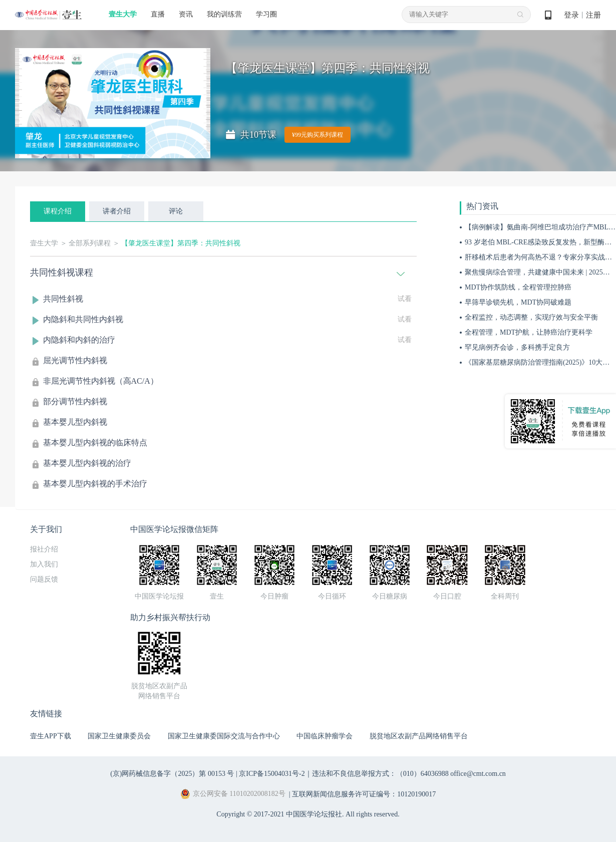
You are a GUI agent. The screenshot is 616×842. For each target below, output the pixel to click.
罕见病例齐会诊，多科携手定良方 (517, 347)
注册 (593, 15)
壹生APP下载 (51, 736)
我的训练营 (224, 14)
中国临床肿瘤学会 (325, 736)
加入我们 (44, 564)
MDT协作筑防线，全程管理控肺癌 (518, 287)
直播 (158, 14)
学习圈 (266, 14)
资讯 (186, 14)
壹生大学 (123, 14)
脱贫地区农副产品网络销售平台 (419, 736)
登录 (571, 15)
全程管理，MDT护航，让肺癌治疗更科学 (529, 332)
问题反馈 (44, 579)
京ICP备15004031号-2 (272, 774)
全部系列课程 (90, 243)
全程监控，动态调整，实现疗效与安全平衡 (531, 317)
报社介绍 (44, 549)
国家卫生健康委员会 (119, 736)
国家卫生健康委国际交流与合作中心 (224, 736)
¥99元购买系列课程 (318, 135)
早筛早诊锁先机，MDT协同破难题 (518, 302)
